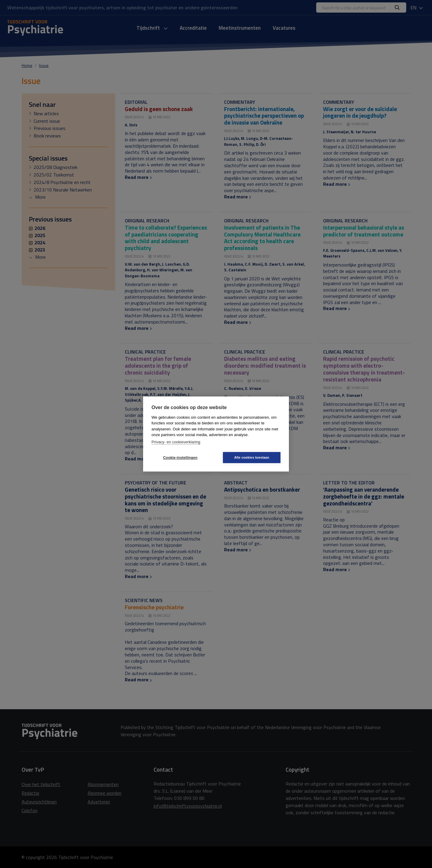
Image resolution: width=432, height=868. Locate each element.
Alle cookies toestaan (252, 457)
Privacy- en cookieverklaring (176, 442)
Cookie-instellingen (180, 458)
